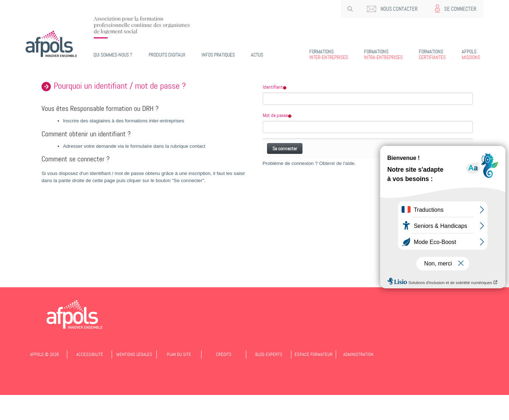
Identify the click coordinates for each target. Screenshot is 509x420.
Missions (471, 54)
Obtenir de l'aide (337, 163)
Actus (257, 55)
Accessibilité (90, 354)
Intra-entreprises (383, 54)
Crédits (224, 354)
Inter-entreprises (329, 54)
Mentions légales (134, 354)
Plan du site (179, 354)
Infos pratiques (218, 55)
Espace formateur (314, 354)
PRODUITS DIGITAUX (167, 55)
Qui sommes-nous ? (113, 55)
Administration (358, 354)
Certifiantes (432, 54)
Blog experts (269, 354)
